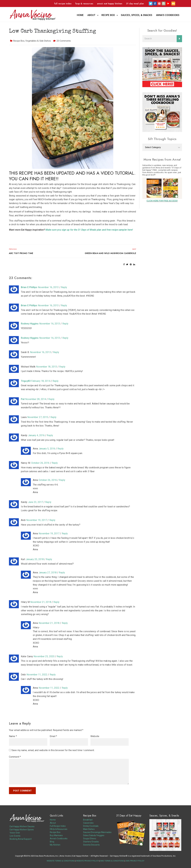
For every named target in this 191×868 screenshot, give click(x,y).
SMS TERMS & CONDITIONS (112, 861)
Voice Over (15, 833)
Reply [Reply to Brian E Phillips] (64, 287)
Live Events (15, 836)
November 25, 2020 (44, 656)
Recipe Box (108, 15)
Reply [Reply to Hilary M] (56, 602)
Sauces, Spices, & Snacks (137, 15)
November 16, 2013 (48, 287)
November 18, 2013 (47, 367)
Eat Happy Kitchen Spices (22, 830)
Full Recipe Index (63, 4)
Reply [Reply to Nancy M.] (55, 463)
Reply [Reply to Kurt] (49, 559)
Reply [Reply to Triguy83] (56, 381)
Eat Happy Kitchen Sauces (22, 826)
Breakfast (88, 820)
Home (80, 15)
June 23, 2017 (36, 502)
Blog (52, 842)
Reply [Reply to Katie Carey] (60, 656)
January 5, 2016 (47, 449)
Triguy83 (26, 381)
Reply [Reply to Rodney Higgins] (65, 324)
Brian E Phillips (29, 287)
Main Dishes (89, 829)
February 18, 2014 (41, 381)
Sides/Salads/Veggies (94, 835)
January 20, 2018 (35, 559)
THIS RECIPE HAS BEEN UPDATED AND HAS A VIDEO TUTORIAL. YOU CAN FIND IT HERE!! (72, 176)
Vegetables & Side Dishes (38, 41)
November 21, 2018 (41, 602)
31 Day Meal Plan (135, 4)
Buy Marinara (56, 835)
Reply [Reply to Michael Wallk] (62, 367)
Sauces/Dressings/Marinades (97, 832)
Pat (23, 399)
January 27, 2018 (48, 573)
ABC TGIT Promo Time (21, 253)
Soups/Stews (90, 839)
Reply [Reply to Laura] (53, 417)
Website (95, 736)
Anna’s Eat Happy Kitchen (110, 4)
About (91, 15)
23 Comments (64, 41)
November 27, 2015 (38, 417)
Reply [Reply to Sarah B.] (56, 352)
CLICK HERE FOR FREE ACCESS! (162, 201)
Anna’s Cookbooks (168, 15)
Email (53, 736)
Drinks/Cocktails (91, 826)
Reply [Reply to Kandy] (50, 435)
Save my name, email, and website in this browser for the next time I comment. (53, 750)
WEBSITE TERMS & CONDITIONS (61, 861)
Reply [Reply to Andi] (52, 520)
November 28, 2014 (36, 399)
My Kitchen (55, 845)
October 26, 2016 (40, 463)
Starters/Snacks (91, 842)
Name (13, 736)
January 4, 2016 (36, 435)
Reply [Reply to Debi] (53, 675)
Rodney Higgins (30, 324)
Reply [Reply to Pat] (51, 399)
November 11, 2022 (37, 675)
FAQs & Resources (84, 4)
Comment (15, 757)
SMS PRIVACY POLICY (135, 861)
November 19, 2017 (37, 520)
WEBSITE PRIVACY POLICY (87, 861)
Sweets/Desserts (91, 845)
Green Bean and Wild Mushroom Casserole (110, 253)
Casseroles (88, 823)
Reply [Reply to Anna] (61, 449)
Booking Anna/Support (21, 839)
